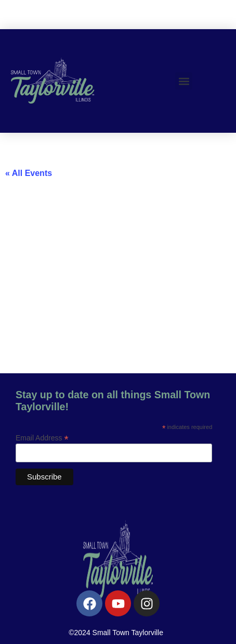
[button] (184, 81)
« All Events (29, 173)
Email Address (42, 438)
